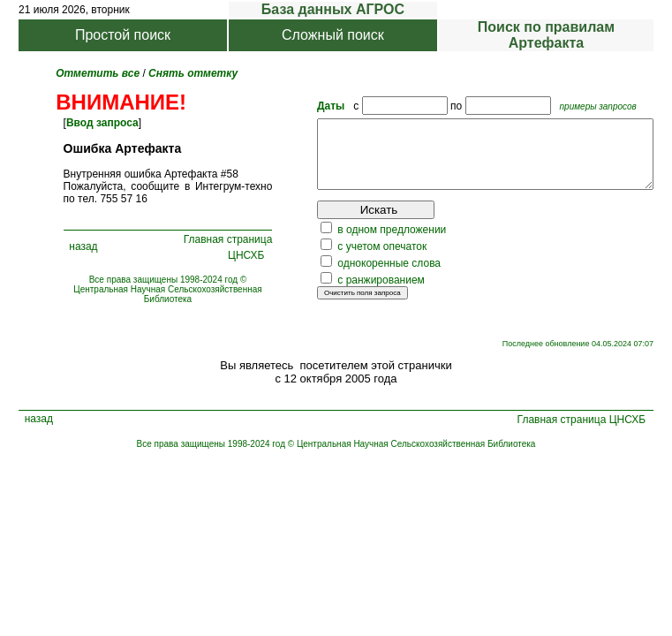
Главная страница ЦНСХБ (215, 254)
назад (78, 253)
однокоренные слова (349, 276)
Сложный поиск (333, 35)
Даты (291, 106)
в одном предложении (352, 243)
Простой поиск (123, 35)
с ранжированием (341, 293)
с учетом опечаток (342, 260)
